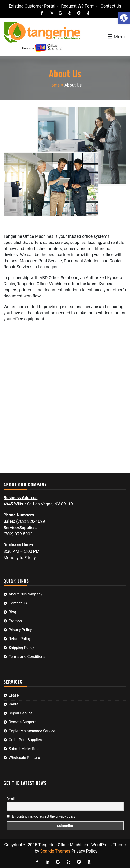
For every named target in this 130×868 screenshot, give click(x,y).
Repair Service (20, 713)
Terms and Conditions (27, 657)
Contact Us (111, 6)
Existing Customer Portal (32, 6)
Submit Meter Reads (26, 749)
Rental (14, 704)
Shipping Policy (21, 648)
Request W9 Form (78, 6)
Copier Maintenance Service (32, 731)
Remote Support (22, 722)
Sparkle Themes (55, 851)
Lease (14, 695)
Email (11, 799)
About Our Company (25, 594)
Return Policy (20, 639)
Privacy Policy (20, 630)
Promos (15, 621)
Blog (12, 612)
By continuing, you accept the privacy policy (41, 816)
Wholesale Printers (24, 758)
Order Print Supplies (25, 740)
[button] (124, 18)
